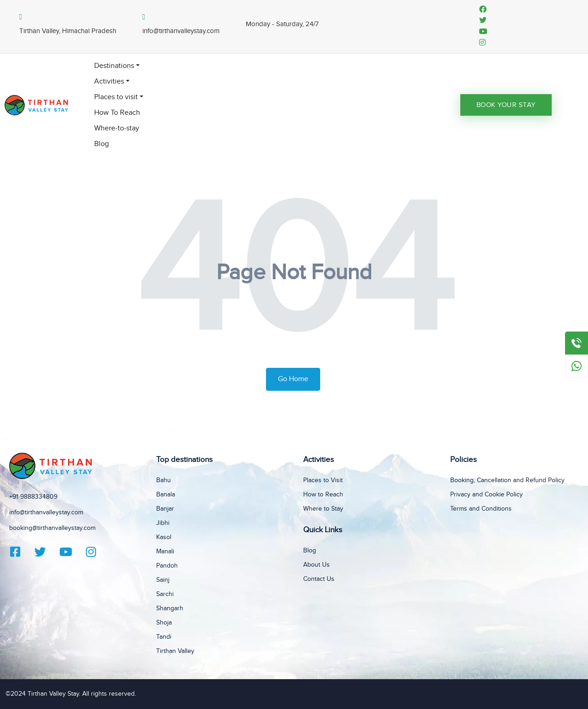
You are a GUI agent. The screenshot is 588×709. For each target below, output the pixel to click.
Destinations (114, 66)
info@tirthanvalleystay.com (46, 512)
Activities (109, 82)
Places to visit (116, 97)
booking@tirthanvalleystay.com (52, 528)
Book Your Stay (506, 105)
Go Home (293, 379)
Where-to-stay (117, 128)
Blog (102, 144)
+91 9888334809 (33, 497)
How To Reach (117, 113)
